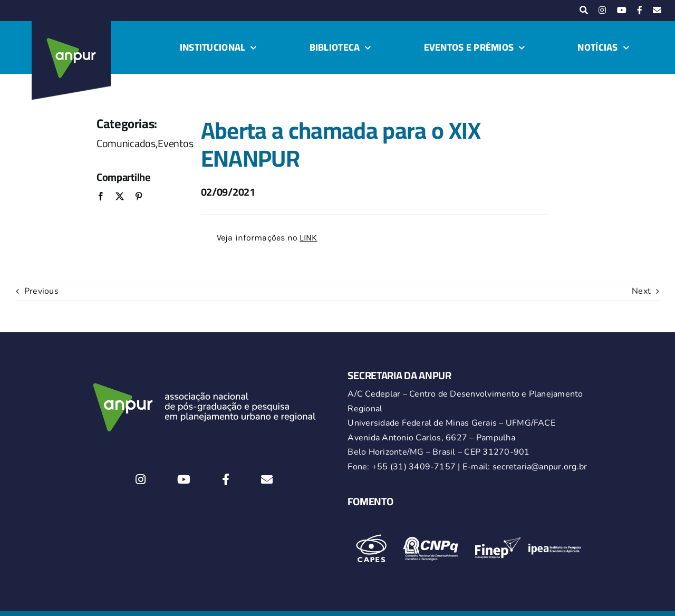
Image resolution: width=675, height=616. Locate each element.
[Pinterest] (139, 197)
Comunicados (126, 143)
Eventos (175, 143)
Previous (41, 291)
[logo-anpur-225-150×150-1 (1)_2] (71, 25)
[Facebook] (101, 197)
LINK (308, 238)
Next (641, 291)
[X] (120, 197)
